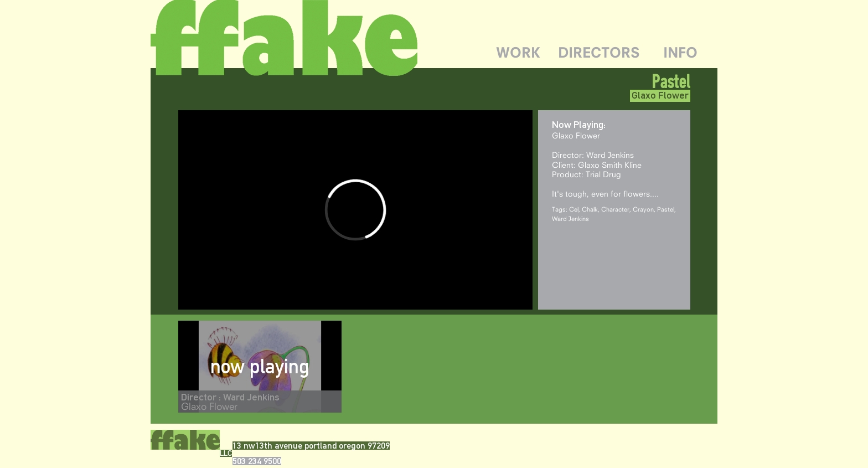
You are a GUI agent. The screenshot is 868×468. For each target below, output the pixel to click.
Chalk (590, 209)
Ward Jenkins (570, 218)
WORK (518, 52)
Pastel (666, 209)
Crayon (643, 209)
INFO (680, 52)
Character (615, 209)
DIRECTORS (599, 52)
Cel (574, 209)
